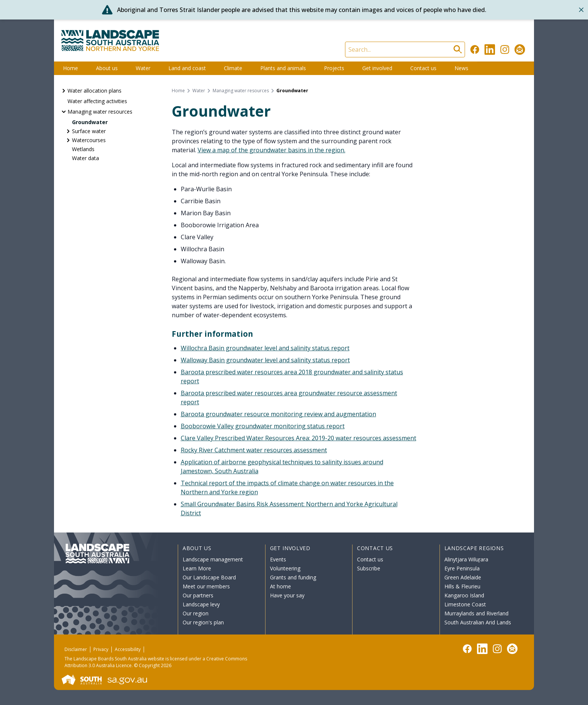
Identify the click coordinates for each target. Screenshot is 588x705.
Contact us (423, 68)
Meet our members (206, 586)
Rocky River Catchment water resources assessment (254, 450)
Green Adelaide (463, 577)
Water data (85, 158)
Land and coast (187, 68)
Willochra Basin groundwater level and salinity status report (265, 348)
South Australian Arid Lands (478, 622)
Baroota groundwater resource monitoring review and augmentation (278, 414)
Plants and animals (283, 68)
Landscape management (213, 559)
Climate (233, 68)
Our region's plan (203, 622)
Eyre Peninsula (462, 568)
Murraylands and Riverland (476, 613)
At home (280, 586)
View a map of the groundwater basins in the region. (271, 150)
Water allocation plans (94, 91)
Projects (334, 68)
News (461, 68)
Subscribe (369, 568)
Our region (196, 613)
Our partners (198, 595)
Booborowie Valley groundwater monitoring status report (263, 426)
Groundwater (90, 122)
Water (143, 68)
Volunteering (285, 568)
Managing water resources (100, 112)
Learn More (197, 568)
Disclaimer (76, 649)
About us (107, 68)
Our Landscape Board (209, 577)
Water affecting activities (97, 101)
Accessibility (128, 649)
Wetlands (83, 149)
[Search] (405, 49)
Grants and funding (293, 577)
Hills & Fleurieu (462, 586)
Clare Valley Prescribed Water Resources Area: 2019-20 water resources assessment (298, 438)
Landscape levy (201, 604)
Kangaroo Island (464, 595)
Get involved (377, 68)
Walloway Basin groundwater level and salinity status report (265, 360)
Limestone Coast (465, 604)
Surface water (89, 131)
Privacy (101, 649)
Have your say (287, 595)
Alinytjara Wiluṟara (466, 559)
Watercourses (89, 140)
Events (278, 559)
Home (70, 68)
